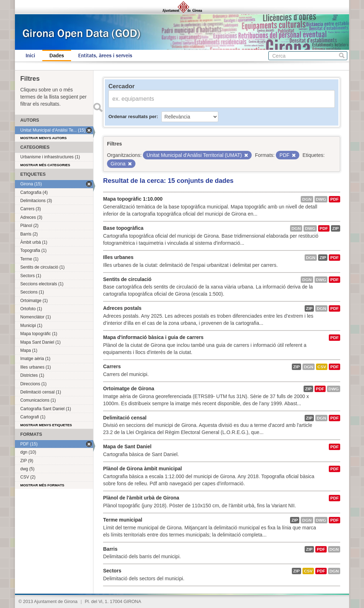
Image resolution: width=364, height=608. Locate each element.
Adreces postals (122, 308)
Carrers (112, 366)
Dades (57, 55)
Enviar (98, 107)
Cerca (342, 56)
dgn (307, 199)
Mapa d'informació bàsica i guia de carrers (153, 337)
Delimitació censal (125, 418)
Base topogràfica (123, 228)
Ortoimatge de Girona (129, 388)
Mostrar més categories (45, 165)
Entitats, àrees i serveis (105, 55)
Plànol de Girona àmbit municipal (143, 469)
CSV (322, 367)
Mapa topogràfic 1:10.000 (133, 199)
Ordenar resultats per (132, 117)
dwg (321, 199)
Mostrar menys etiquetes (46, 425)
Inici (30, 55)
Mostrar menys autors (44, 138)
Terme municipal (123, 520)
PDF (334, 199)
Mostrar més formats (42, 485)
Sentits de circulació (127, 279)
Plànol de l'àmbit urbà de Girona (141, 498)
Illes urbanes (118, 257)
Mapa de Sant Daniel (127, 446)
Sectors (112, 571)
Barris (110, 549)
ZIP (336, 228)
